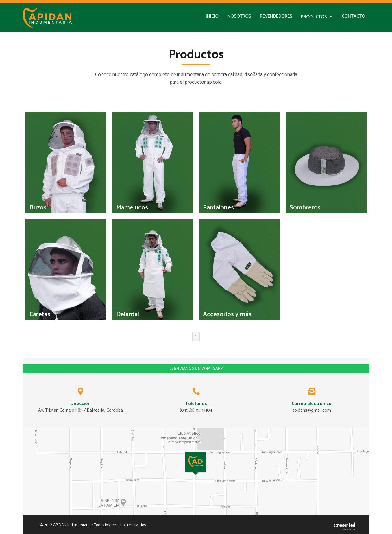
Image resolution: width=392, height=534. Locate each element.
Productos (314, 17)
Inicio (212, 16)
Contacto (353, 16)
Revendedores (276, 16)
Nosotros (239, 16)
